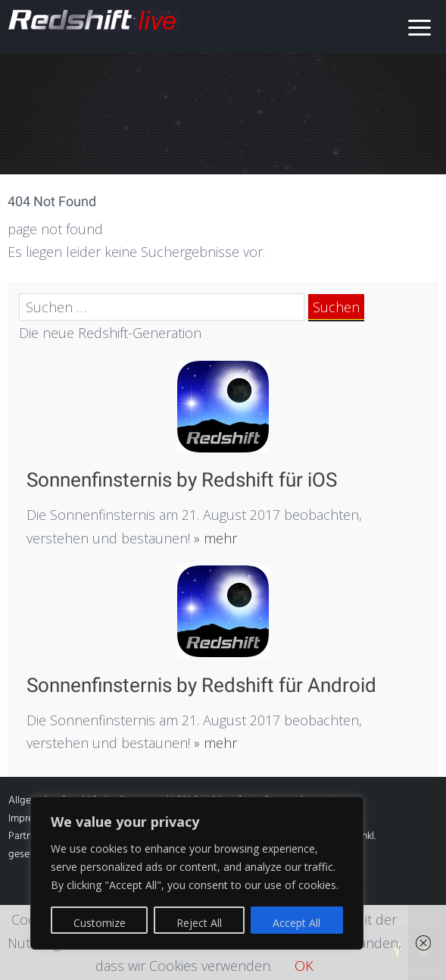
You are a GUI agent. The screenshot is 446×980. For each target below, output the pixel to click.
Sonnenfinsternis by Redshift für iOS (182, 480)
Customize (100, 923)
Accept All (296, 923)
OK (304, 966)
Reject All (199, 923)
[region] (197, 873)
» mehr (214, 538)
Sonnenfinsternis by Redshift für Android (201, 685)
